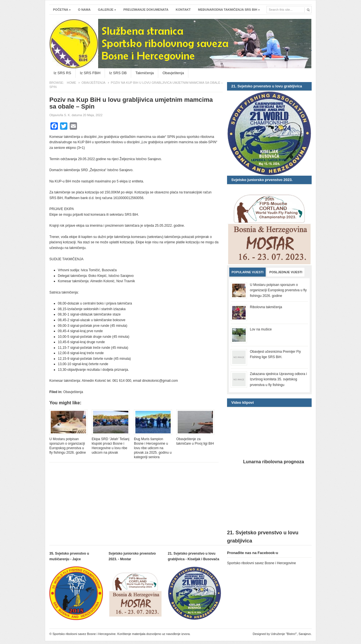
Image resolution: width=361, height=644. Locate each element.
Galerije (107, 10)
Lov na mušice (261, 329)
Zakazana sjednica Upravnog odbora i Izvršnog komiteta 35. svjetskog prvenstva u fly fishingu (278, 379)
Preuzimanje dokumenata (146, 10)
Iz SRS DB (118, 73)
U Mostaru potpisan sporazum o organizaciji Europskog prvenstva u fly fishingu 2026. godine (68, 446)
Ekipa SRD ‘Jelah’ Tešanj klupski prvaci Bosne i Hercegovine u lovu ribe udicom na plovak (110, 446)
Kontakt (183, 10)
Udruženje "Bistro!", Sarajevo (291, 634)
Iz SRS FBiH (90, 73)
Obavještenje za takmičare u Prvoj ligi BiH (195, 441)
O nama (84, 10)
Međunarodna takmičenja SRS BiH (229, 10)
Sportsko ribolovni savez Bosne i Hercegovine (180, 27)
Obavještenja (173, 73)
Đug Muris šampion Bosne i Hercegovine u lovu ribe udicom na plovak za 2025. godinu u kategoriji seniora (153, 448)
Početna (62, 10)
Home (71, 83)
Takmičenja (145, 73)
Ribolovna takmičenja (266, 307)
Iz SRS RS (62, 73)
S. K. (67, 115)
